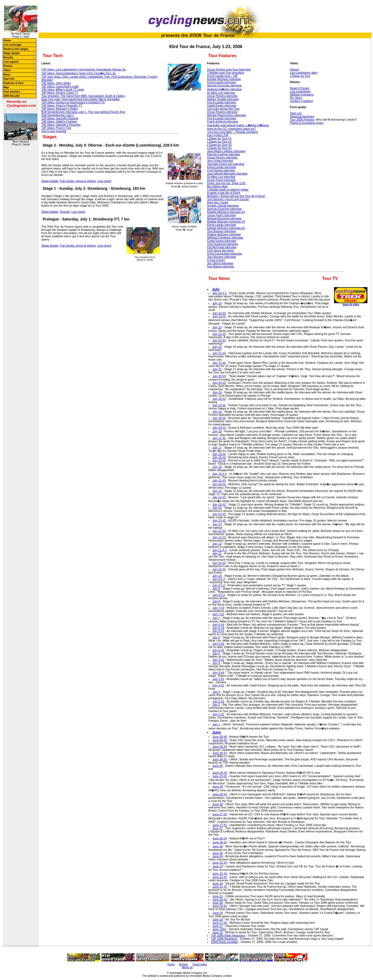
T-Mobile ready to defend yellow (228, 189)
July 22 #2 (219, 340)
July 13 (217, 524)
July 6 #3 (218, 628)
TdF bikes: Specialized (84, 69)
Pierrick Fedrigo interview (224, 154)
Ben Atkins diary (218, 186)
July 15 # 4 (220, 474)
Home (7, 40)
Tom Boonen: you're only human (228, 199)
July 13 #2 (219, 520)
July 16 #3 (219, 457)
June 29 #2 (220, 776)
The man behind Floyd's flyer (83, 112)
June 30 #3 (220, 753)
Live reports (11, 62)
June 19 (218, 913)
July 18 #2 (219, 428)
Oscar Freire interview (222, 180)
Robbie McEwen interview (224, 79)
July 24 (217, 303)
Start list (9, 79)
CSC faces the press (221, 250)
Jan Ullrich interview (220, 263)
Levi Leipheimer (300, 91)
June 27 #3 (220, 814)
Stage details (12, 53)
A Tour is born (216, 260)
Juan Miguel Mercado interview (227, 173)
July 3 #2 (218, 685)
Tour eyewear (83, 96)
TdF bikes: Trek (56, 128)
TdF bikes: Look (60, 86)
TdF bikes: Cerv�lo (79, 73)
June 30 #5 (220, 740)
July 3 (216, 692)
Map (6, 87)
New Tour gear (81, 99)
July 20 (217, 392)
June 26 (218, 846)
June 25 (218, 853)
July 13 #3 (219, 514)
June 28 (218, 804)
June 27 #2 (220, 825)
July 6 (216, 637)
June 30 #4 (220, 746)
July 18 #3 (219, 418)
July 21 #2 (219, 363)
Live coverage (12, 45)
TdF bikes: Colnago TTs (73, 102)
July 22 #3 (219, 334)
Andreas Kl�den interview (224, 89)
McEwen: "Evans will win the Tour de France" (236, 196)
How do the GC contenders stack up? (232, 129)
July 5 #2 (218, 650)
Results (8, 58)
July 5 (216, 653)
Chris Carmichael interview (225, 254)
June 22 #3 (220, 874)
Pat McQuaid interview (222, 247)
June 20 (218, 903)
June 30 (218, 766)
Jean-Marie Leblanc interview (226, 151)
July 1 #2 (218, 714)
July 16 (217, 467)
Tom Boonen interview (222, 231)
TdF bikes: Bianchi (60, 118)
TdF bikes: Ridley (60, 109)
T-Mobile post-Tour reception (226, 73)
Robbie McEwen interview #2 (226, 228)
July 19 (217, 412)
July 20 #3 (219, 376)
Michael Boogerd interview (224, 218)
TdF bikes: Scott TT (63, 89)
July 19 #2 (219, 405)
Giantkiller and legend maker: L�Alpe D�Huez (238, 125)
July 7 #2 (218, 614)
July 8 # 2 (219, 595)
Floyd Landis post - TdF (222, 76)
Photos (8, 66)
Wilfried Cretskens (302, 94)
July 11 (217, 553)
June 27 (218, 828)
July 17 (217, 448)
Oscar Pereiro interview (222, 96)
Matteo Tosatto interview (223, 99)
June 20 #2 (220, 899)
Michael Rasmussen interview (227, 115)
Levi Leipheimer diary (304, 73)
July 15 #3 (219, 480)
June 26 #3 (220, 838)
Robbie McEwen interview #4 (226, 212)
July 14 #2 (219, 504)
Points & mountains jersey (307, 123)
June (217, 732)
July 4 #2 (218, 660)
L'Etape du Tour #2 (219, 141)
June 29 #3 (220, 773)
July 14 (217, 508)
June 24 (218, 856)
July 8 (216, 601)
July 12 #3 (219, 531)
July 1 (216, 724)
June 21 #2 (220, 887)
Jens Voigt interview (220, 161)
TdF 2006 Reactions (224, 939)
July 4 (216, 663)
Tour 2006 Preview (302, 120)
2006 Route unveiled (225, 942)
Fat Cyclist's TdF (218, 135)
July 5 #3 (218, 644)
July (216, 289)
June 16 (218, 932)
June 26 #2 (220, 842)
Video (7, 70)
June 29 (218, 787)
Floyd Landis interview (222, 82)
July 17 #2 (219, 438)
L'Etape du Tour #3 (219, 145)
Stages (294, 69)
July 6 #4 (218, 625)
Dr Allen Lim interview (221, 93)
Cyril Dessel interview (221, 170)
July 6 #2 (218, 631)
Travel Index (200, 964)
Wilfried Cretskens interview (225, 238)
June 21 (218, 896)
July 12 (217, 544)
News (7, 75)
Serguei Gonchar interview (224, 85)
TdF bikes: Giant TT (60, 93)
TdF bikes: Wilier (56, 83)
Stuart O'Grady (300, 88)
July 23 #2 (219, 316)
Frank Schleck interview (223, 121)
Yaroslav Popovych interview (226, 164)
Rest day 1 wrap (218, 202)
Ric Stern (296, 98)
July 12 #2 (219, 537)
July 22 (217, 347)
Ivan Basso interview (221, 266)
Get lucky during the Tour (223, 109)
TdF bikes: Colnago (59, 121)
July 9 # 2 (219, 585)
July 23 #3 (219, 313)
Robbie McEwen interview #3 (226, 222)
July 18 (217, 431)
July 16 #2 (219, 460)
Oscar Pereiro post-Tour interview (229, 69)
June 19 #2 (220, 906)
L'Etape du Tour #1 (219, 138)
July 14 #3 (219, 497)
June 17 (218, 926)
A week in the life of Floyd (224, 193)
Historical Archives (302, 116)
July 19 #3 (219, 399)
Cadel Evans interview (222, 105)
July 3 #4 (218, 673)
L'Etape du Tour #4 (219, 148)
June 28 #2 (220, 794)
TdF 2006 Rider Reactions (228, 935)
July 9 (216, 588)
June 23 (218, 866)
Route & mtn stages (16, 49)
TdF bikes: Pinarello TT (62, 105)
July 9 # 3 (219, 579)
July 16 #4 (219, 454)
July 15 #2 (219, 484)
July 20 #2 (219, 383)
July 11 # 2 (220, 550)
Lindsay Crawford (301, 101)
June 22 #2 (220, 877)
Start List (296, 113)
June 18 (218, 919)
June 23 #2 (220, 863)
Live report (104, 181)
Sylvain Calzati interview (223, 206)
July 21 (217, 369)
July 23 (217, 327)
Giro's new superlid (54, 131)
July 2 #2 (218, 701)
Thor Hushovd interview (223, 244)
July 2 (216, 705)
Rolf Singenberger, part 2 (58, 115)
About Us (187, 967)
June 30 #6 (220, 737)
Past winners (12, 92)
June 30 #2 (220, 759)
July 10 (217, 576)
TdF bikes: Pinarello (61, 125)
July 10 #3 (219, 563)
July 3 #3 (218, 679)
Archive (183, 964)
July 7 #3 (218, 608)
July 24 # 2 (220, 293)
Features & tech (13, 83)
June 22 (218, 883)
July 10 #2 (219, 569)
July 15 (217, 491)
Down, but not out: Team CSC (226, 183)
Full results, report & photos (78, 181)
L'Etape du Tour (300, 76)
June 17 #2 (220, 923)
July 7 (216, 618)
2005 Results (12, 96)
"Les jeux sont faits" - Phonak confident (233, 132)
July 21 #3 (219, 353)
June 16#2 (219, 929)
